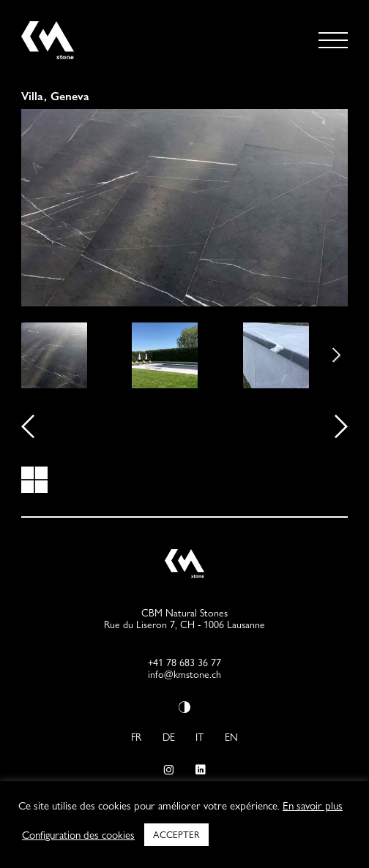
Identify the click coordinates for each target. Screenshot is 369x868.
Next (326, 355)
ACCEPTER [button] (176, 834)
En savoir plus (313, 806)
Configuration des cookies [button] (78, 835)
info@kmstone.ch (184, 674)
